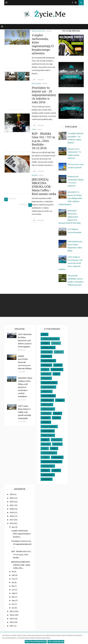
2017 (12, 520)
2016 (12, 523)
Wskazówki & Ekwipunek (51, 462)
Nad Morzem (47, 400)
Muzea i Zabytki (48, 396)
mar (14, 600)
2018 (12, 516)
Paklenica (46, 413)
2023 (12, 498)
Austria (45, 343)
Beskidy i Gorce (48, 348)
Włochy (45, 470)
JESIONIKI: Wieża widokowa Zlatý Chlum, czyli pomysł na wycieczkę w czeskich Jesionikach (25, 387)
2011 (12, 626)
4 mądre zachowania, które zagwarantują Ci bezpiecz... (21, 534)
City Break (46, 365)
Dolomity (46, 374)
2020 (12, 509)
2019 (12, 512)
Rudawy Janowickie (49, 426)
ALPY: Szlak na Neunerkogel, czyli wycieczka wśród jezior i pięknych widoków (70, 263)
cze (13, 590)
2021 (12, 505)
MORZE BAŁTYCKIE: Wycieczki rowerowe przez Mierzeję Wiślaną (25, 362)
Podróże (46, 418)
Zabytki (56, 470)
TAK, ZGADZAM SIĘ (56, 642)
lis (13, 571)
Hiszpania (46, 378)
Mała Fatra (47, 391)
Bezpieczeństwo (38, 31)
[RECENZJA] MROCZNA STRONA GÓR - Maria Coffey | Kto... (21, 565)
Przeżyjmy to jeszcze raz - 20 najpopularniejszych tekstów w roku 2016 (44, 95)
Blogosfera (37, 84)
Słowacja (46, 444)
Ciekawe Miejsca (48, 361)
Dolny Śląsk (57, 369)
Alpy (44, 334)
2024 (12, 494)
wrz (14, 579)
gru (13, 527)
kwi (13, 597)
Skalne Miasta (48, 431)
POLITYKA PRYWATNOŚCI (36, 642)
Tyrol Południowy (49, 453)
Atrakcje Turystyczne (50, 339)
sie (13, 582)
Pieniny (57, 413)
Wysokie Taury (48, 466)
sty (13, 608)
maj (13, 593)
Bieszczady (47, 352)
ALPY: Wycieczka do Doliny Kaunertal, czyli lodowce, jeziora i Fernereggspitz (25, 340)
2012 (12, 622)
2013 (12, 619)
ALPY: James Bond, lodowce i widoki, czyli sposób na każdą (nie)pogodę (24, 412)
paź (13, 575)
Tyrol (54, 448)
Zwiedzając (47, 479)
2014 (12, 615)
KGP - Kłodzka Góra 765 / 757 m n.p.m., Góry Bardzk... (21, 554)
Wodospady (57, 457)
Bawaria (56, 343)
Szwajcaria (57, 440)
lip (13, 586)
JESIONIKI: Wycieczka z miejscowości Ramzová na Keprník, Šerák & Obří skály (70, 217)
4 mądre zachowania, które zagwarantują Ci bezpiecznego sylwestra (43, 44)
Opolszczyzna (48, 409)
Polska (56, 418)
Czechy (58, 365)
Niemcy (60, 400)
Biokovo (59, 352)
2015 (12, 611)
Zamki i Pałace (48, 475)
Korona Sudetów (48, 387)
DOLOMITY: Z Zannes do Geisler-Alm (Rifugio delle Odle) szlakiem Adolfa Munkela (70, 198)
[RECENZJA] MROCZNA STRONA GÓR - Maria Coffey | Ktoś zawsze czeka (44, 187)
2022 (12, 502)
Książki (35, 175)
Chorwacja (46, 356)
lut (13, 604)
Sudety (45, 440)
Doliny (45, 369)
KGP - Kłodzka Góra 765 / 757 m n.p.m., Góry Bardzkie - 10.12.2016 (43, 141)
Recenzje (46, 422)
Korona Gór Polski (49, 383)
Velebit (45, 457)
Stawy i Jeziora (48, 435)
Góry (34, 129)
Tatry (45, 448)
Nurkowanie (47, 405)
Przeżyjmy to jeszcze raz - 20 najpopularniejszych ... (22, 544)
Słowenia (57, 444)
